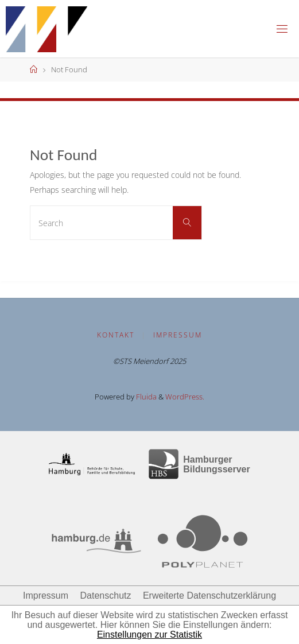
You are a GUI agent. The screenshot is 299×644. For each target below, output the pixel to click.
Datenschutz (106, 595)
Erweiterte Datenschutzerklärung (209, 595)
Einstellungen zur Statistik (149, 635)
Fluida (145, 397)
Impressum (178, 335)
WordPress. (185, 397)
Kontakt (116, 335)
